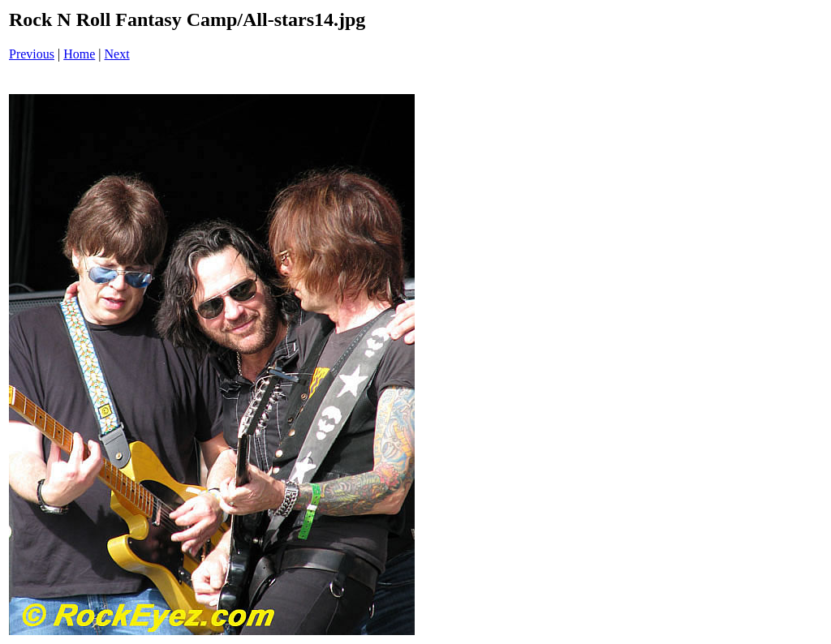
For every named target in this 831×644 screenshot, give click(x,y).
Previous (32, 54)
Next (117, 54)
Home (79, 54)
